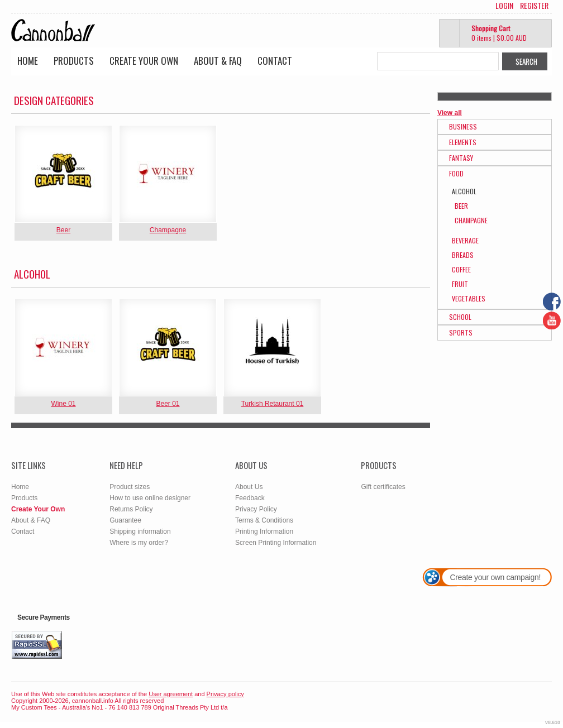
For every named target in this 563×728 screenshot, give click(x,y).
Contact (275, 61)
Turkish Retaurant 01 (273, 404)
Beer (63, 230)
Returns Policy (131, 509)
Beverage (465, 240)
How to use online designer (150, 498)
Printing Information (264, 531)
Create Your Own (144, 61)
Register (534, 6)
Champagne (168, 230)
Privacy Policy (256, 509)
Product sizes (130, 487)
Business (463, 126)
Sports (461, 332)
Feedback (250, 498)
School (460, 317)
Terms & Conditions (264, 520)
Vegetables (469, 298)
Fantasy (461, 158)
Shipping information (140, 531)
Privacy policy (225, 694)
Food (456, 173)
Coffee (461, 269)
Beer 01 (168, 404)
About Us (249, 487)
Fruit (460, 284)
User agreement (171, 694)
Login (504, 6)
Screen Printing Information (276, 543)
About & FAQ (218, 61)
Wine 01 (63, 404)
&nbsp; (63, 174)
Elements (463, 142)
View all (450, 113)
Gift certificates (383, 487)
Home (28, 61)
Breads (463, 255)
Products (74, 61)
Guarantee (125, 520)
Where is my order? (139, 543)
